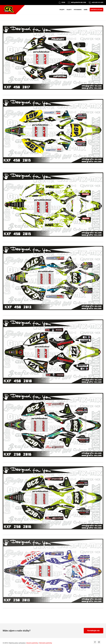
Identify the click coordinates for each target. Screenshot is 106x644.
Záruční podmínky (32, 643)
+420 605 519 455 (97, 2)
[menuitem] (63, 10)
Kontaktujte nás (94, 631)
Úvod (63, 2)
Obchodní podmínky (46, 643)
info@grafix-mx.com (79, 2)
